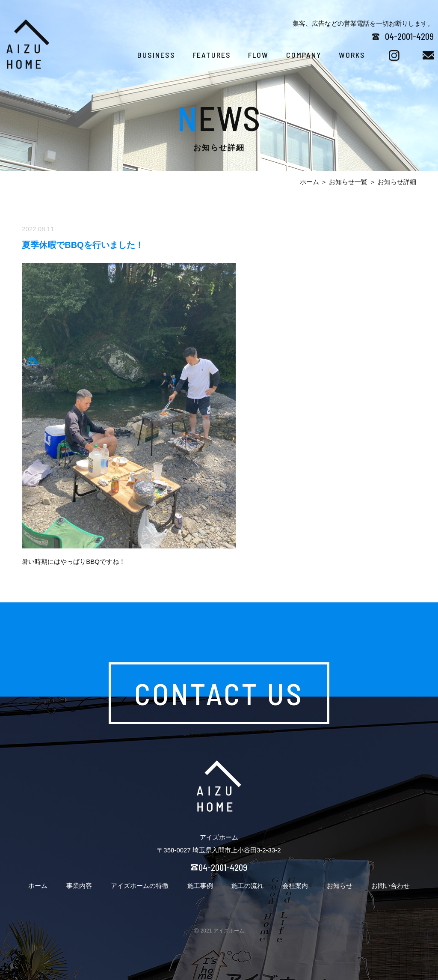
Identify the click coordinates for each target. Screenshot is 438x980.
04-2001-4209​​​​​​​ (409, 36)
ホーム (309, 182)
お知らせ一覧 (348, 182)
